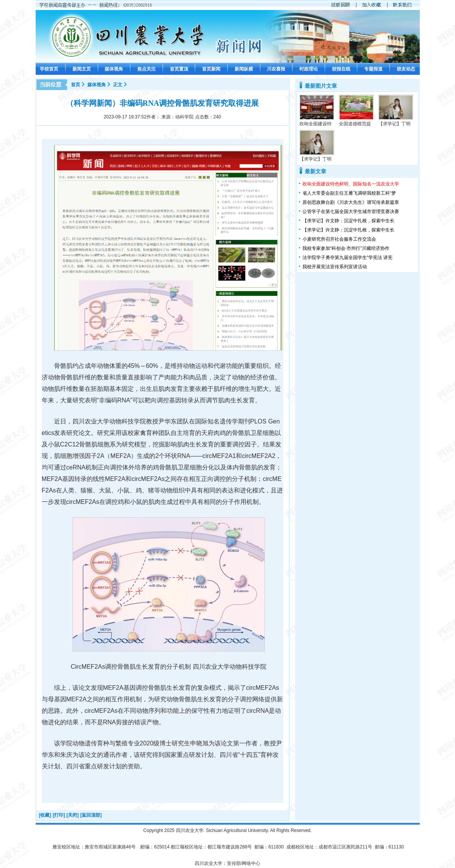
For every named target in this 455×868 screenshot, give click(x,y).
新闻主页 (82, 69)
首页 (76, 85)
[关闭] (72, 815)
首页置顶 (179, 69)
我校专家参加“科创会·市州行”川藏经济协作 (346, 248)
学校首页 (49, 69)
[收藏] (45, 815)
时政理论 (309, 69)
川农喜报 (276, 69)
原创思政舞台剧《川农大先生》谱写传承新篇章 (351, 202)
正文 (118, 85)
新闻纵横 (244, 69)
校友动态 (406, 69)
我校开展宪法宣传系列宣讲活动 (335, 267)
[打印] (59, 815)
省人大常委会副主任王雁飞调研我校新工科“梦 (349, 193)
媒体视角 (114, 69)
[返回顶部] (91, 815)
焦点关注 (146, 69)
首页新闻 (211, 69)
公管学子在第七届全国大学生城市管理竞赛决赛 (351, 212)
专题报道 (373, 69)
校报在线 (341, 69)
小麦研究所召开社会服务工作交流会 (339, 239)
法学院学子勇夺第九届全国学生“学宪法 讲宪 (347, 258)
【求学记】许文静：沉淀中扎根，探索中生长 (348, 221)
